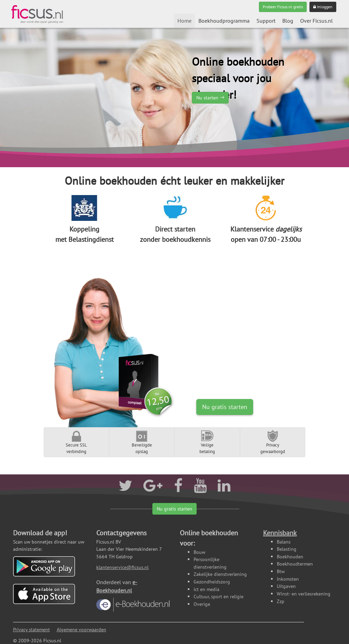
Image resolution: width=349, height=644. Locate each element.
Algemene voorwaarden (81, 629)
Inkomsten (288, 579)
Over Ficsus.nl (317, 21)
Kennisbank (280, 533)
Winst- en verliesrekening (304, 594)
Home (184, 21)
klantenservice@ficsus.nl (122, 567)
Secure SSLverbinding (76, 442)
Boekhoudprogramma (224, 21)
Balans (284, 542)
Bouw (199, 552)
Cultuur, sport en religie (219, 596)
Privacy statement (31, 629)
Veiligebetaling (207, 442)
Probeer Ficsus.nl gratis (283, 7)
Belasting (287, 549)
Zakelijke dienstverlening (220, 574)
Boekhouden (290, 556)
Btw (281, 571)
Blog (288, 21)
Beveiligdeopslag (142, 442)
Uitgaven (286, 586)
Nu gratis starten (225, 407)
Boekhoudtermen (295, 564)
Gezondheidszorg (212, 582)
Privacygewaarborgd (273, 442)
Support (266, 21)
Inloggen (323, 7)
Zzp (281, 601)
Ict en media (206, 589)
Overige (202, 604)
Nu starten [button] (207, 98)
